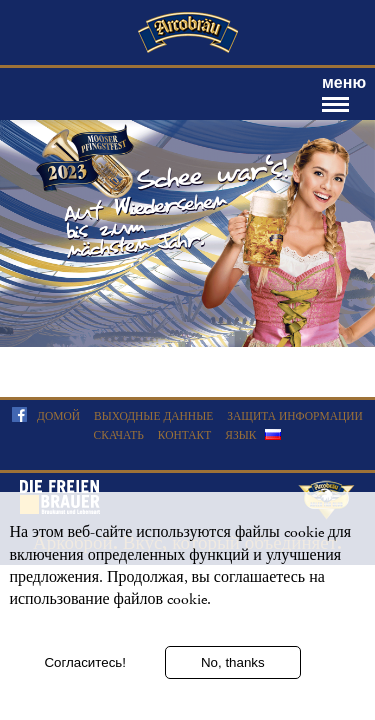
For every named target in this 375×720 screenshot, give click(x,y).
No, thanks (233, 664)
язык (240, 435)
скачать (119, 435)
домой (58, 416)
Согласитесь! (85, 664)
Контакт (184, 435)
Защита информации (295, 416)
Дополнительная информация (102, 627)
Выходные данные (153, 416)
